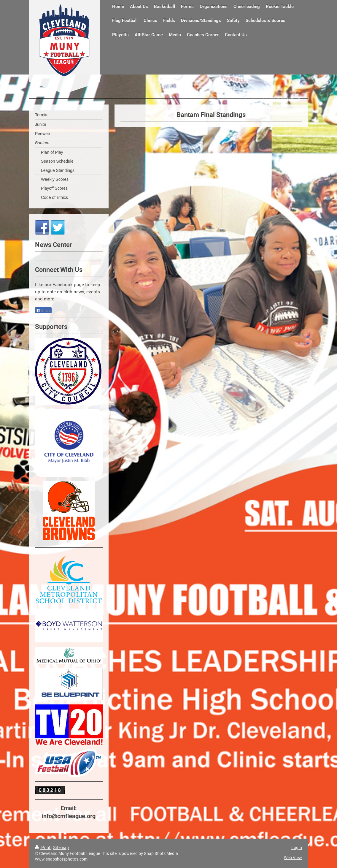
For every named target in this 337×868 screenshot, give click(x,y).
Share (43, 311)
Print (43, 847)
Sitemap (61, 847)
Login (297, 847)
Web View (293, 857)
